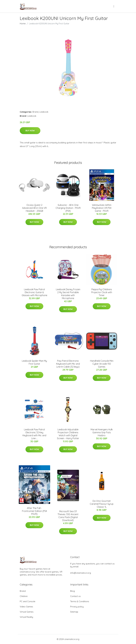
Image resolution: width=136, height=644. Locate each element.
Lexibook (44, 112)
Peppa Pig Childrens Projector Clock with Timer (102, 292)
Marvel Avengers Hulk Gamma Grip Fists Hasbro (102, 432)
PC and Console (28, 601)
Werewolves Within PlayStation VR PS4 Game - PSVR (102, 208)
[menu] (114, 6)
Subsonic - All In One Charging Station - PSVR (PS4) (68, 208)
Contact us (75, 596)
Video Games (26, 607)
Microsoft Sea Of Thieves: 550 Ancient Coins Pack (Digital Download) (68, 516)
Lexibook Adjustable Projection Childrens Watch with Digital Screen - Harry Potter (68, 434)
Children (24, 596)
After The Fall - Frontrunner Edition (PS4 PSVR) (34, 511)
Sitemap (74, 612)
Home (23, 24)
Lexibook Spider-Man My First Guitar (34, 362)
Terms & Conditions (80, 601)
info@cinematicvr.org (81, 573)
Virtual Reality (26, 617)
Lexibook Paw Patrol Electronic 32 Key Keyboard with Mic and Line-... (34, 434)
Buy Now (30, 131)
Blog (72, 591)
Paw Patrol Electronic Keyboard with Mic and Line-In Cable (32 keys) (68, 364)
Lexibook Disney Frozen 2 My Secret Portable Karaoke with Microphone (68, 294)
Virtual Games (27, 612)
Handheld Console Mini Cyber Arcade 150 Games (102, 364)
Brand (35, 112)
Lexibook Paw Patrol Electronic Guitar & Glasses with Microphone (34, 292)
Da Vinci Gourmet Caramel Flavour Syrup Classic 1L (102, 504)
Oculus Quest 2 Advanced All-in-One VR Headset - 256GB (34, 208)
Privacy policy (77, 607)
